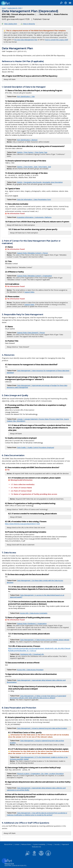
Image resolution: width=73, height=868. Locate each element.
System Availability (39, 844)
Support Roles (29, 292)
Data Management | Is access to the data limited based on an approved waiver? (37, 596)
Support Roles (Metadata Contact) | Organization (34, 276)
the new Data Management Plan (26, 40)
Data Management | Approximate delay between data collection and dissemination (36, 681)
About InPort (8, 844)
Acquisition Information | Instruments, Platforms (34, 217)
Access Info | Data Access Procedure (30, 670)
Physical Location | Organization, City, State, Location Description (40, 774)
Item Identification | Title (26, 96)
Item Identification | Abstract (27, 140)
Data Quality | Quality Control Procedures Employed (36, 447)
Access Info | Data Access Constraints (34, 613)
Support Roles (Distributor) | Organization (32, 624)
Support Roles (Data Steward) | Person (31, 333)
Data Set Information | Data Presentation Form (34, 199)
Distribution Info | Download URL (32, 654)
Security (57, 844)
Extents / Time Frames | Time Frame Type (32, 152)
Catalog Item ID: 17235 (14, 8)
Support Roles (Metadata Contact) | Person (32, 253)
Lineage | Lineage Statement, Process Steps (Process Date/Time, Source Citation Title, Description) (38, 420)
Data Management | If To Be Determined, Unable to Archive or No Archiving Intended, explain (39, 758)
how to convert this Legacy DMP (57, 40)
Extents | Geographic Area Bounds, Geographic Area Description (40, 182)
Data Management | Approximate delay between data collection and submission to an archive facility (36, 789)
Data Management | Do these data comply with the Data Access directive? (35, 581)
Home (4, 8)
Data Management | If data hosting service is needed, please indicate (45, 640)
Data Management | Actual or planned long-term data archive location (42, 728)
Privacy (50, 844)
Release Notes (26, 844)
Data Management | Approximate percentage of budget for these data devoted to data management (37, 386)
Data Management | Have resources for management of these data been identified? (38, 372)
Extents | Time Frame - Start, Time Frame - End (34, 167)
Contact (17, 844)
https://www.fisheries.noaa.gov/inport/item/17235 (22, 524)
